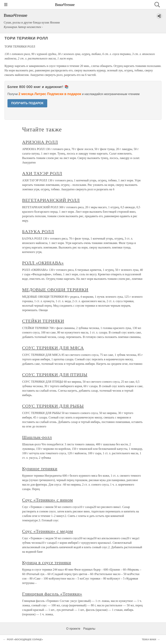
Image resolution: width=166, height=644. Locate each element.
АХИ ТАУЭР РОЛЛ (42, 173)
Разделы (89, 629)
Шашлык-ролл (37, 437)
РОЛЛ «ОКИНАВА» (43, 263)
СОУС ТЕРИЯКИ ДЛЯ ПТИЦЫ (55, 375)
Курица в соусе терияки (47, 563)
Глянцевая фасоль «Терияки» (52, 594)
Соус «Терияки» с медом (48, 531)
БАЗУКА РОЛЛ (38, 232)
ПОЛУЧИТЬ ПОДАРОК (27, 103)
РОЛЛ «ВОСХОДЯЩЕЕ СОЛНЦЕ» (25, 640)
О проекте (73, 629)
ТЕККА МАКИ (149, 640)
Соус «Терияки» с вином (48, 500)
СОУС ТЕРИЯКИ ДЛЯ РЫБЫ (53, 406)
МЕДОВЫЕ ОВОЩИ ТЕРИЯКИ (55, 290)
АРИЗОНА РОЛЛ (40, 142)
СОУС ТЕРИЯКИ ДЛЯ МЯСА (53, 348)
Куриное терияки (40, 469)
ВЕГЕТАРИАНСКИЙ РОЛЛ (51, 200)
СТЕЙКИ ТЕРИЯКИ (43, 321)
